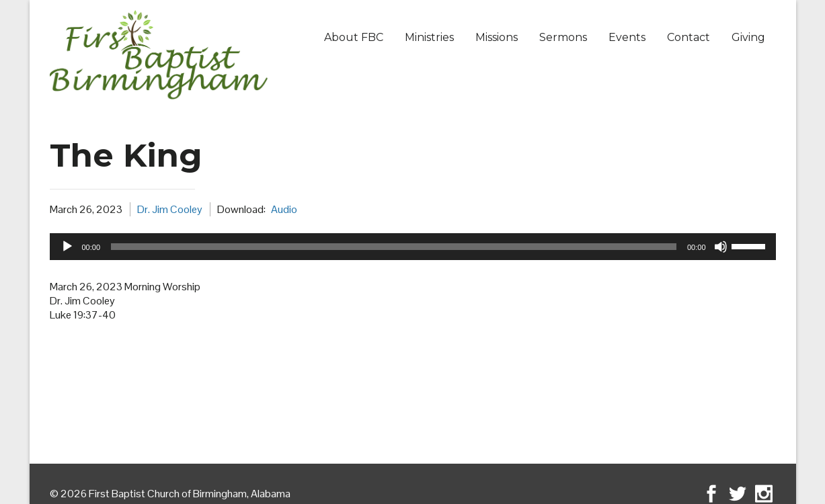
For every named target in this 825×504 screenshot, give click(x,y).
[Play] (67, 247)
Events (627, 37)
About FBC (354, 37)
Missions (497, 37)
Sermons (563, 37)
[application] (413, 247)
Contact (689, 37)
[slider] (394, 247)
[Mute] (721, 247)
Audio (284, 209)
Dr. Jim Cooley (170, 209)
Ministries (429, 37)
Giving (748, 37)
